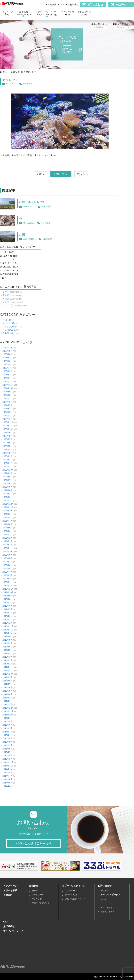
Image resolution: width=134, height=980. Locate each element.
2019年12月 (8, 585)
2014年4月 (8, 786)
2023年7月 (8, 439)
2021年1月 (8, 541)
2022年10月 (8, 470)
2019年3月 (8, 616)
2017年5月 (8, 691)
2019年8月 (8, 599)
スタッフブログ (10, 326)
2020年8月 (8, 558)
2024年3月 (8, 412)
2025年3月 (8, 371)
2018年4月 (8, 653)
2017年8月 (8, 681)
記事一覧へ (61, 174)
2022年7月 (8, 480)
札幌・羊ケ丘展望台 (34, 202)
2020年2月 (8, 579)
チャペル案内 (71, 895)
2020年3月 (8, 575)
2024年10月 (8, 388)
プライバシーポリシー (15, 931)
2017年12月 (8, 667)
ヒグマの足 (8, 305)
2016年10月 (8, 715)
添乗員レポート (10, 333)
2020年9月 (8, 555)
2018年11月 (8, 630)
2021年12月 (8, 504)
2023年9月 (8, 432)
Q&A (6, 922)
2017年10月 (8, 674)
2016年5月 (8, 728)
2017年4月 (8, 694)
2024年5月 (8, 405)
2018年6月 (8, 647)
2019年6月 (8, 606)
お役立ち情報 (10, 891)
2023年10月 (8, 429)
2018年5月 (8, 650)
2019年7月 (8, 602)
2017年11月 (8, 670)
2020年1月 (8, 582)
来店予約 (105, 891)
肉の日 (6, 299)
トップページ (10, 886)
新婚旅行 (34, 886)
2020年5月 (8, 568)
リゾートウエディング (73, 886)
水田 (23, 234)
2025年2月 (8, 375)
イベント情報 (9, 323)
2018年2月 (8, 660)
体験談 (35, 891)
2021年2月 (8, 538)
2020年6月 (8, 565)
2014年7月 (8, 776)
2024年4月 (8, 409)
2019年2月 (8, 619)
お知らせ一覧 (17, 72)
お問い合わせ (105, 886)
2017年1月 (8, 704)
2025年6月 (8, 361)
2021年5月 (8, 528)
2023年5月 (8, 446)
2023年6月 (8, 443)
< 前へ (41, 174)
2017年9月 (8, 677)
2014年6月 (8, 779)
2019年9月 (8, 596)
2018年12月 (8, 626)
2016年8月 (8, 721)
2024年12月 (8, 381)
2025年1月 (8, 378)
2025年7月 (8, 358)
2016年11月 (8, 711)
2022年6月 (8, 483)
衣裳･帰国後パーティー (75, 899)
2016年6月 (8, 725)
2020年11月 (8, 548)
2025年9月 (8, 351)
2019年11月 (8, 589)
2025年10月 (8, 347)
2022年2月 (8, 497)
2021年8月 (8, 517)
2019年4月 (8, 613)
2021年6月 (8, 524)
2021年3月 (8, 534)
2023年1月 (8, 460)
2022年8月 (8, 477)
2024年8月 (8, 395)
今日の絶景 (28, 84)
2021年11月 (8, 507)
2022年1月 (8, 500)
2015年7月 (8, 745)
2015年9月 (8, 738)
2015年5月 (8, 752)
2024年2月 (8, 415)
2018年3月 (8, 657)
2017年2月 (8, 701)
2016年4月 (8, 732)
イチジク (7, 302)
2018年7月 (8, 643)
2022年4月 (8, 490)
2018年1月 (8, 664)
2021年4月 (8, 531)
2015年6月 (8, 749)
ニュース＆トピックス (109, 895)
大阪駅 (6, 295)
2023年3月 (8, 453)
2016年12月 (8, 708)
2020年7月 (8, 562)
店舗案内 (8, 895)
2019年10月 (8, 592)
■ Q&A (61, 4)
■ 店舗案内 (51, 4)
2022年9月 (8, 473)
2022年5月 (8, 487)
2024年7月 (8, 398)
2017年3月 (8, 698)
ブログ (104, 904)
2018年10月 (8, 633)
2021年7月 (8, 521)
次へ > (81, 174)
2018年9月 (8, 636)
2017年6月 (8, 687)
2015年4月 (8, 755)
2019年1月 (8, 623)
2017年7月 (8, 684)
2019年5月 (8, 609)
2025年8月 (8, 354)
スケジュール (38, 895)
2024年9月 (8, 392)
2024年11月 (8, 385)
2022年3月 (8, 494)
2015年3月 (8, 759)
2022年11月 (8, 466)
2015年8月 (8, 742)
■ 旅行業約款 (72, 4)
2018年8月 (8, 640)
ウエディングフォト (41, 903)
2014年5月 (8, 783)
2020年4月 (8, 572)
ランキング (37, 899)
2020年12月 (8, 545)
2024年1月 (8, 419)
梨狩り (6, 292)
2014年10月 (8, 769)
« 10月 (3, 278)
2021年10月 (8, 511)
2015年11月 (8, 735)
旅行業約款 (9, 927)
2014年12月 (8, 762)
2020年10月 (8, 551)
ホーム (5, 72)
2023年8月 (8, 436)
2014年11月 (8, 766)
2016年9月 (8, 718)
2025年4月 (8, 368)
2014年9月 (8, 772)
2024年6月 (8, 402)
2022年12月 (8, 463)
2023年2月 (8, 456)
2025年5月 (8, 364)
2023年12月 (8, 422)
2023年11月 (8, 426)
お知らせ (7, 320)
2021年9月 (8, 514)
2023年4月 (8, 449)
